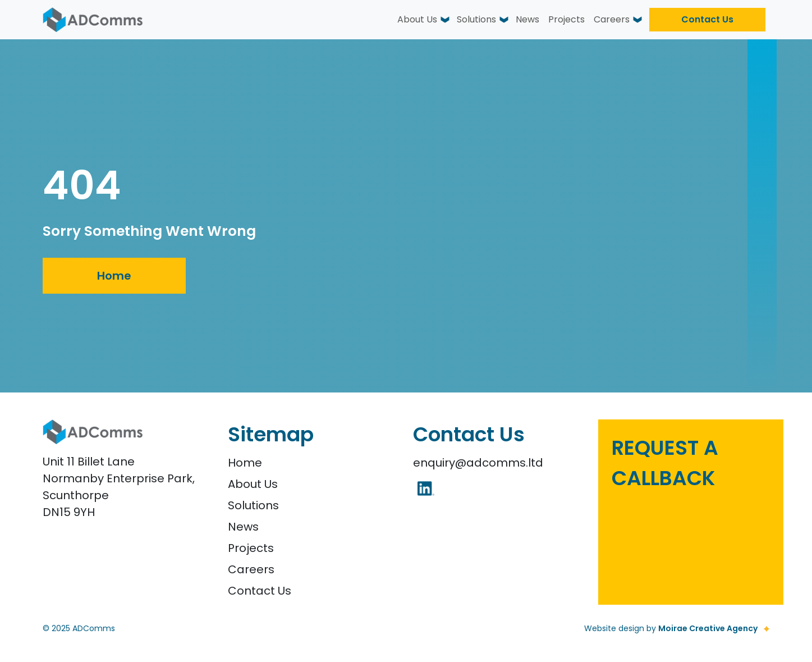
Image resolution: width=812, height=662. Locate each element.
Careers (612, 19)
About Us (417, 19)
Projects (566, 19)
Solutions (476, 19)
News (527, 19)
